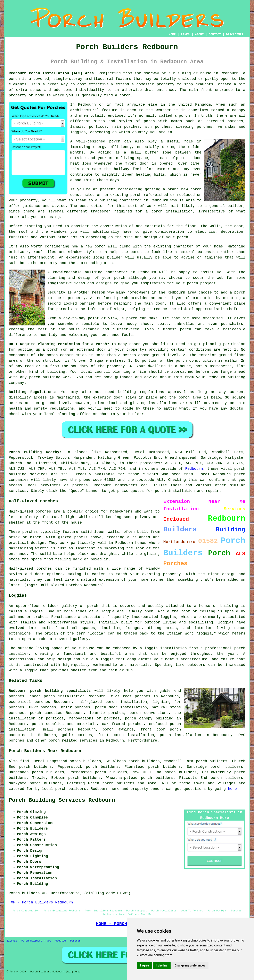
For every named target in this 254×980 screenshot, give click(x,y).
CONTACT (215, 35)
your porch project (196, 283)
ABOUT (199, 35)
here (232, 789)
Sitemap (12, 941)
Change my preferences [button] (190, 965)
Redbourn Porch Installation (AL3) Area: (52, 73)
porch (182, 237)
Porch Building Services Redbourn (62, 800)
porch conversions (149, 713)
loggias (226, 622)
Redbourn (194, 469)
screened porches (225, 121)
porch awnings (118, 729)
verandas (227, 127)
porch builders (118, 783)
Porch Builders (32, 941)
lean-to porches (106, 713)
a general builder (224, 206)
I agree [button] (145, 965)
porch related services (73, 741)
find (24, 761)
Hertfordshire (143, 741)
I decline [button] (162, 965)
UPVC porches (43, 707)
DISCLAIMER (235, 35)
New (49, 941)
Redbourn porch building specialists (50, 691)
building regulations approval (152, 392)
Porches (75, 941)
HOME (172, 35)
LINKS (185, 35)
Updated (60, 941)
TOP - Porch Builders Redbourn (41, 902)
